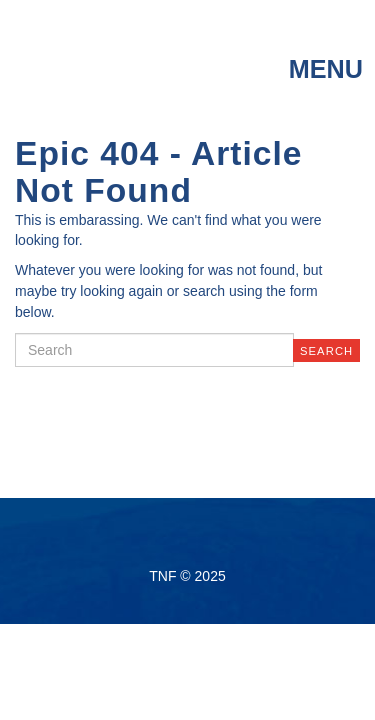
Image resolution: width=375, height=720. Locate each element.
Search (326, 351)
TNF (101, 51)
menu (326, 69)
